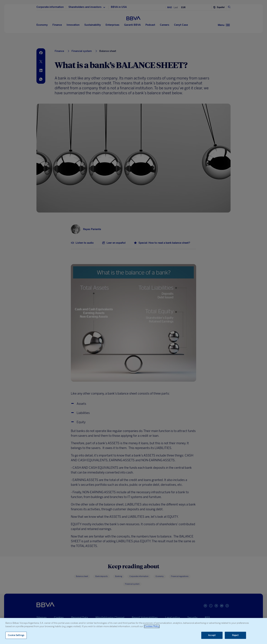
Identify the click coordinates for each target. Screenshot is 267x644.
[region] (133, 631)
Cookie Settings (16, 635)
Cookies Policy (152, 626)
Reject (235, 635)
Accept (212, 635)
